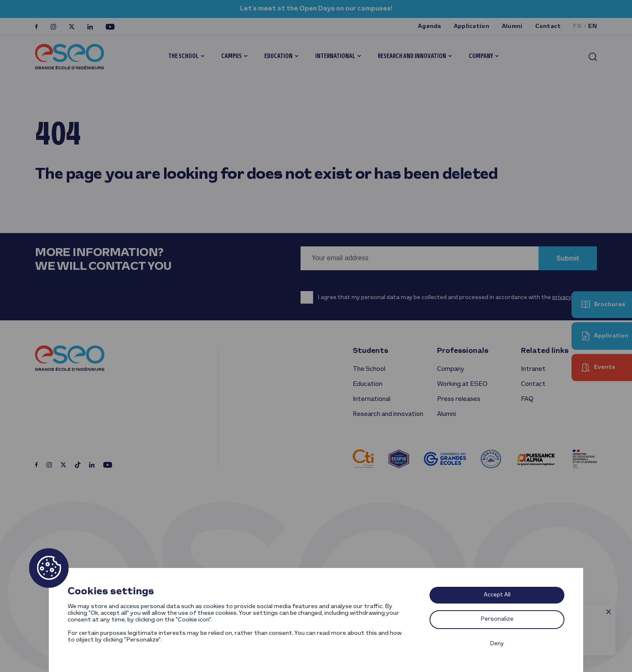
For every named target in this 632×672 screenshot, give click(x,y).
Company (481, 56)
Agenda (430, 27)
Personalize (497, 619)
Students (370, 351)
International (335, 56)
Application (471, 27)
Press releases (459, 399)
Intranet (533, 369)
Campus (231, 56)
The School (183, 56)
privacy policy (570, 298)
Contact (548, 27)
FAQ (527, 399)
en (593, 27)
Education (278, 56)
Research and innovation (412, 56)
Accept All (497, 595)
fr (577, 27)
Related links (545, 351)
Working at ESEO (462, 384)
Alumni (512, 27)
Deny (497, 644)
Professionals (463, 351)
